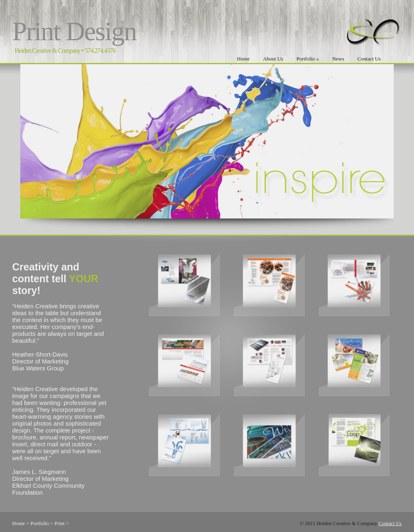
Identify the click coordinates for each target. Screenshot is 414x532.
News (338, 59)
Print (59, 523)
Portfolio (307, 59)
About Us (273, 59)
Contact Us (369, 59)
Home (243, 59)
